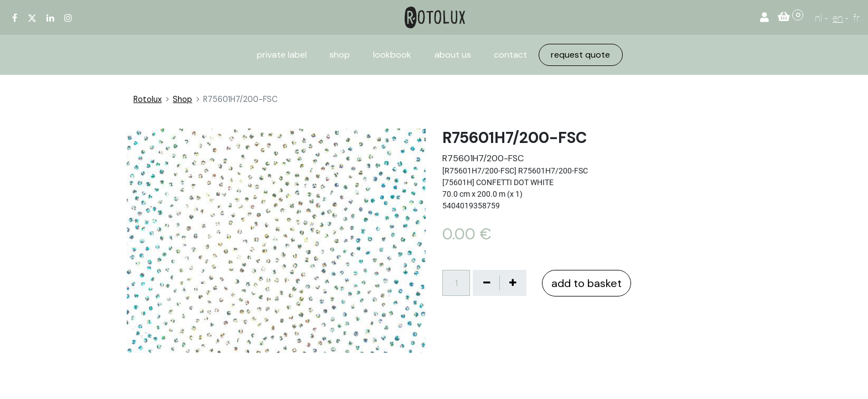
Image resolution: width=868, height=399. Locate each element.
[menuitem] (282, 55)
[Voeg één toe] (513, 283)
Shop (182, 99)
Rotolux (148, 99)
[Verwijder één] (487, 283)
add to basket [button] (587, 283)
